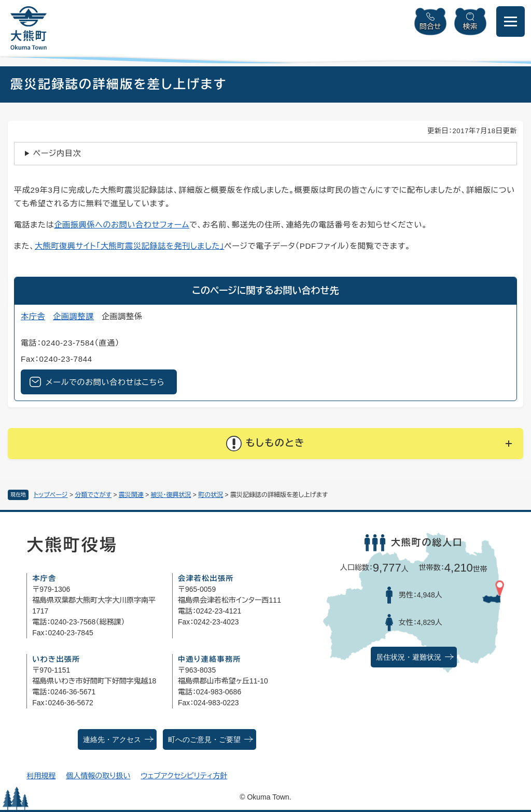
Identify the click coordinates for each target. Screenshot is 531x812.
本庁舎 (33, 316)
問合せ (430, 26)
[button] (265, 444)
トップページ (51, 495)
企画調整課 (73, 316)
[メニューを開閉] (511, 22)
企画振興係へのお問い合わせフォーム (122, 225)
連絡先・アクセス (112, 740)
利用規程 (41, 776)
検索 (470, 26)
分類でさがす (93, 495)
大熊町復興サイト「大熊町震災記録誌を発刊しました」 (129, 246)
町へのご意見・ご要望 (204, 740)
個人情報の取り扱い (98, 776)
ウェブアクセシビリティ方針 (184, 776)
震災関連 (131, 495)
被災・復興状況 (171, 495)
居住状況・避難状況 (409, 657)
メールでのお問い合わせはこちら (105, 382)
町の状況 (211, 495)
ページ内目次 (57, 153)
